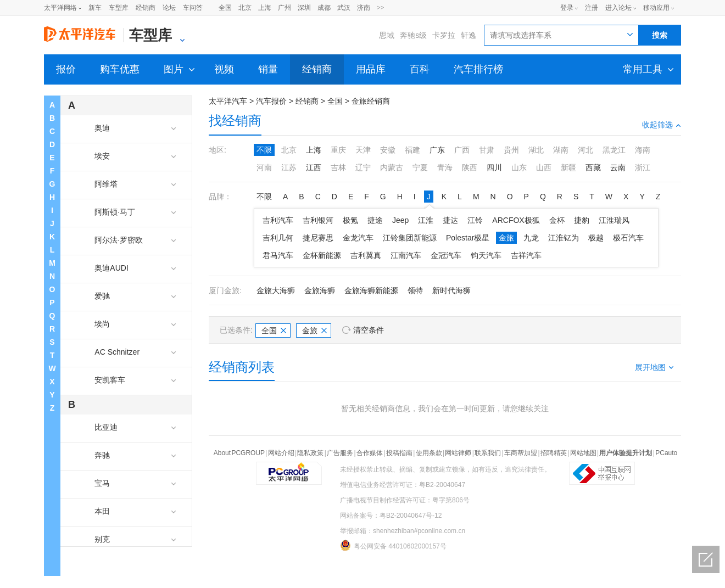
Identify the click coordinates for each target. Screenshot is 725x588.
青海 (445, 167)
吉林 (338, 167)
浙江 (643, 167)
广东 (437, 150)
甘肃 (487, 150)
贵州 (511, 150)
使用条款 (429, 453)
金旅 (506, 238)
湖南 (561, 150)
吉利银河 (318, 220)
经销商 (146, 8)
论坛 (169, 8)
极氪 (350, 220)
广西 (462, 150)
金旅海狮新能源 (371, 290)
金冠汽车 (446, 255)
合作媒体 (370, 453)
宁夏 (420, 167)
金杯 (557, 220)
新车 (95, 8)
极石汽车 (628, 238)
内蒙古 (392, 167)
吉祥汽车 (526, 255)
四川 (494, 167)
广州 (285, 8)
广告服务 (340, 453)
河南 (264, 167)
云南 (618, 167)
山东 (519, 167)
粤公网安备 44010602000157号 (393, 545)
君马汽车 (278, 255)
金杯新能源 (322, 255)
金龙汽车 (358, 238)
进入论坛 (618, 8)
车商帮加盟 (521, 453)
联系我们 (488, 453)
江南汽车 (406, 255)
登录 (567, 8)
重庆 (338, 150)
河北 (585, 150)
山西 (544, 167)
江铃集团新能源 (410, 238)
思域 (387, 35)
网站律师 (458, 453)
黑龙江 (614, 150)
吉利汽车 (278, 220)
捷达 (450, 220)
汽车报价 (271, 101)
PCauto (666, 453)
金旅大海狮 (276, 290)
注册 (592, 8)
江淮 (426, 220)
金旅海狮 (320, 290)
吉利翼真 (366, 255)
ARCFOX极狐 (516, 220)
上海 (265, 8)
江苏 (289, 167)
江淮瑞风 (614, 220)
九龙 (531, 238)
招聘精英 (554, 453)
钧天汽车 (486, 255)
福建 (412, 150)
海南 (643, 150)
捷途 (375, 220)
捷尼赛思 (318, 238)
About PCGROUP (239, 453)
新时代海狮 (451, 290)
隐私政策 (310, 453)
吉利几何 (278, 238)
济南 (364, 8)
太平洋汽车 (228, 101)
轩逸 (469, 35)
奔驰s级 (413, 35)
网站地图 (583, 453)
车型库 (119, 8)
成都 (324, 8)
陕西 (470, 167)
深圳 (304, 8)
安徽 (388, 150)
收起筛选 (662, 125)
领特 (415, 290)
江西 (314, 167)
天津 (363, 150)
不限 (264, 150)
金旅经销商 (371, 101)
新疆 (568, 167)
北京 (245, 8)
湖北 (536, 150)
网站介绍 (281, 453)
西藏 (593, 167)
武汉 (344, 8)
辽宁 (363, 167)
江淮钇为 (564, 238)
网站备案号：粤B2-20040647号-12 (391, 516)
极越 (596, 238)
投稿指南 (399, 453)
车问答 (193, 8)
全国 (225, 8)
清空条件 (369, 330)
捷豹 (582, 220)
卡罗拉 (444, 35)
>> (381, 8)
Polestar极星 (468, 238)
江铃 (475, 220)
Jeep (400, 220)
